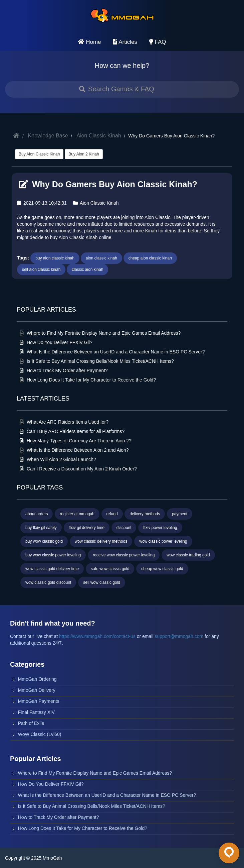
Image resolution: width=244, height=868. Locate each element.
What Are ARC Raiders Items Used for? (64, 422)
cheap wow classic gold (162, 569)
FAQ (158, 42)
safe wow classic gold (110, 569)
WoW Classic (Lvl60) (40, 734)
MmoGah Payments (39, 701)
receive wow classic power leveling (124, 555)
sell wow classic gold (102, 582)
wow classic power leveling (163, 541)
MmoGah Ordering (37, 679)
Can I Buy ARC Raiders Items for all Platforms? (72, 431)
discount (124, 528)
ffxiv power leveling (160, 528)
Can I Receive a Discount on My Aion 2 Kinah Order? (78, 469)
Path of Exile (31, 723)
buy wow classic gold (44, 541)
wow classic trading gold (188, 555)
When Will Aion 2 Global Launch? (58, 459)
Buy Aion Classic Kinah (39, 154)
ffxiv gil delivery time (87, 528)
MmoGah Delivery (37, 690)
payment (180, 514)
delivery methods (145, 514)
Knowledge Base (48, 136)
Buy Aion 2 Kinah (84, 154)
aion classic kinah (101, 258)
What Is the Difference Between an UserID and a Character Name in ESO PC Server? (112, 352)
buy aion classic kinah (55, 258)
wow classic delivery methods (101, 541)
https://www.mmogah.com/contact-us (97, 636)
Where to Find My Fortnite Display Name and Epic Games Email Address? (100, 333)
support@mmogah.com (179, 636)
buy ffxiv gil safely (41, 528)
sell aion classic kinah (41, 269)
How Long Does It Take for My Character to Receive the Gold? (88, 380)
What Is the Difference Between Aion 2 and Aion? (74, 450)
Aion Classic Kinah (99, 136)
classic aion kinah (87, 269)
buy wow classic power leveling (53, 555)
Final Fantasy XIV (37, 712)
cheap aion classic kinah (150, 258)
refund (112, 514)
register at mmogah (77, 514)
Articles (125, 42)
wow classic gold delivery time (52, 569)
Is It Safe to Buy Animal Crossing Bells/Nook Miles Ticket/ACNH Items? (97, 361)
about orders (37, 514)
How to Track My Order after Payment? (64, 370)
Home (89, 42)
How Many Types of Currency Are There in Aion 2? (76, 441)
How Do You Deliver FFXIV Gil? (56, 342)
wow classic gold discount (48, 582)
